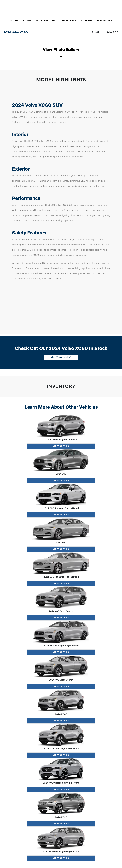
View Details (61, 446)
